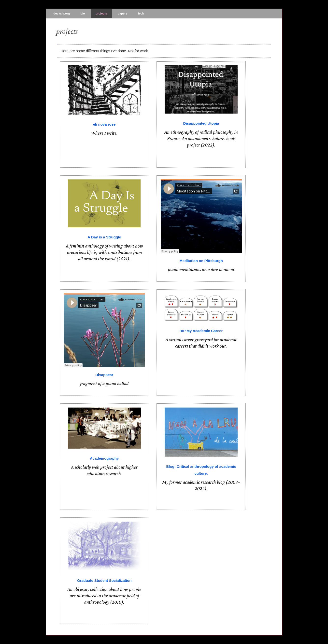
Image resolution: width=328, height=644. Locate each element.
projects (101, 14)
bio (83, 14)
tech (141, 14)
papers (122, 14)
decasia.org (62, 14)
